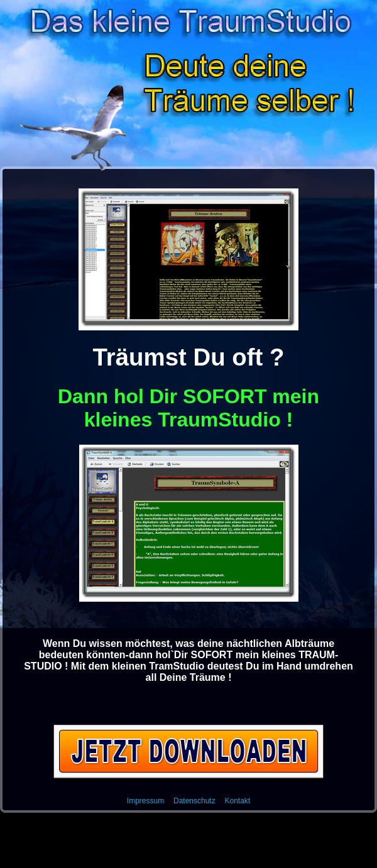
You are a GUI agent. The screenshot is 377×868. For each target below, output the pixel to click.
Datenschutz (194, 801)
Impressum (145, 801)
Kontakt (237, 801)
